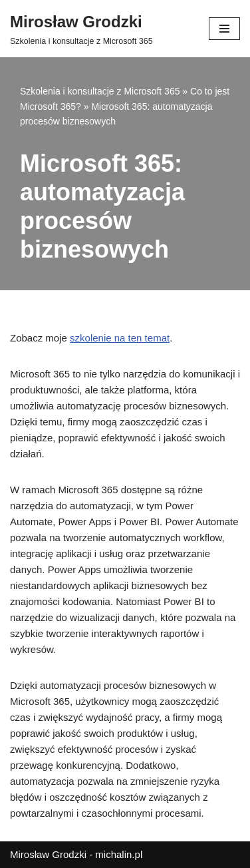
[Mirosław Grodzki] (81, 29)
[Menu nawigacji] (224, 29)
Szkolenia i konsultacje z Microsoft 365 (100, 91)
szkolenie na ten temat (120, 338)
